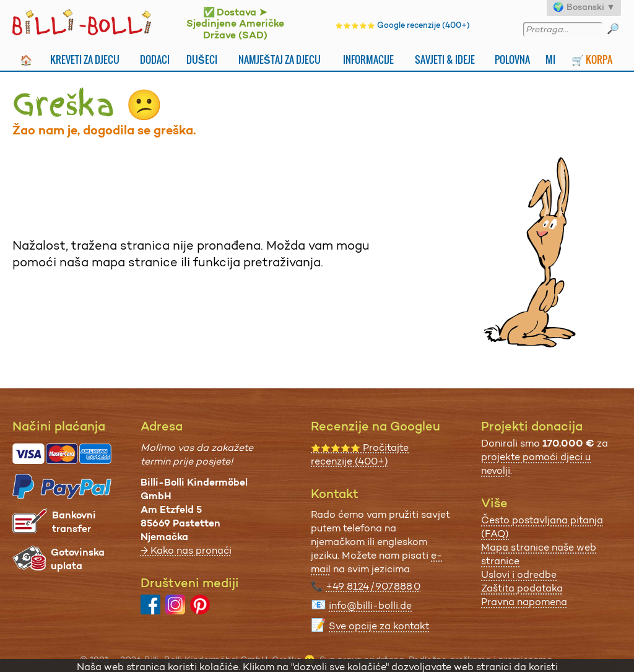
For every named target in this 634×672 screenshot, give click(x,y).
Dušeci (202, 59)
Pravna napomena (524, 602)
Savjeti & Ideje (445, 59)
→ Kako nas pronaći (186, 550)
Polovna (512, 59)
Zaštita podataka (522, 588)
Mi (550, 59)
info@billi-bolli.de (370, 605)
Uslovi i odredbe (519, 574)
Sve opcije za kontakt (379, 626)
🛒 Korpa (592, 59)
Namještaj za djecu (280, 59)
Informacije (368, 59)
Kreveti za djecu (85, 59)
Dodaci (155, 59)
